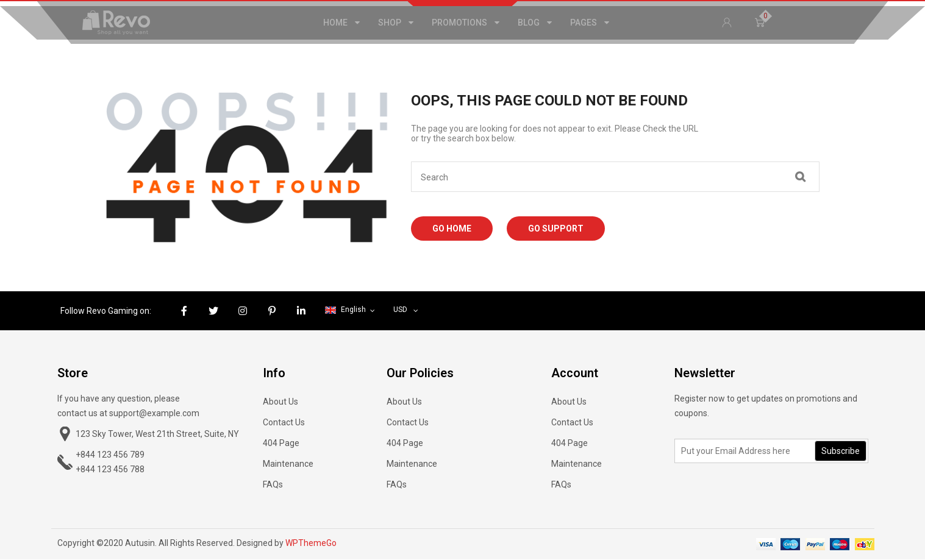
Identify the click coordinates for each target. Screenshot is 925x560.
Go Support (556, 229)
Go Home (452, 229)
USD (400, 310)
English (346, 310)
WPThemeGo (311, 543)
